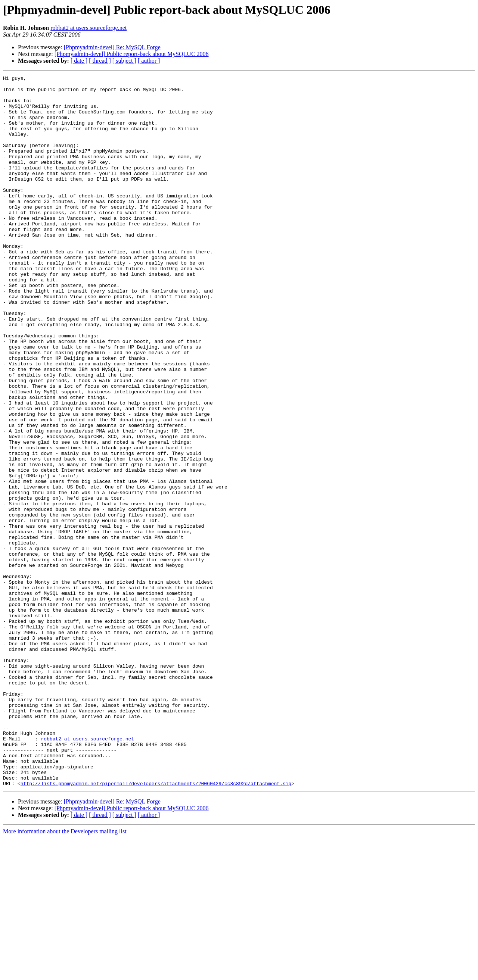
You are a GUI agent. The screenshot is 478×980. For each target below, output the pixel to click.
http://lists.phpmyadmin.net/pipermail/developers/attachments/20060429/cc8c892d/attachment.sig (156, 926)
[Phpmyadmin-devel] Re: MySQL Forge (112, 47)
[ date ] (79, 61)
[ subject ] (124, 61)
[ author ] (149, 61)
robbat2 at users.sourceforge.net (89, 28)
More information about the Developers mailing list (65, 973)
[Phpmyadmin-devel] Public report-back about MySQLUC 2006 (132, 54)
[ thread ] (100, 61)
